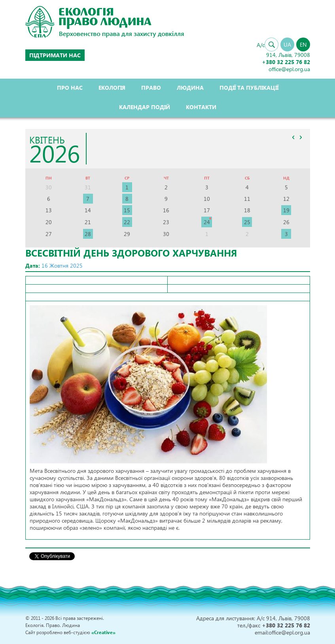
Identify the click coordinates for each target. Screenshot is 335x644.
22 (127, 222)
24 (207, 222)
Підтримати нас (55, 55)
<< (293, 137)
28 (88, 234)
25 (247, 222)
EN (303, 44)
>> (301, 137)
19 (286, 210)
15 (127, 210)
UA (287, 44)
